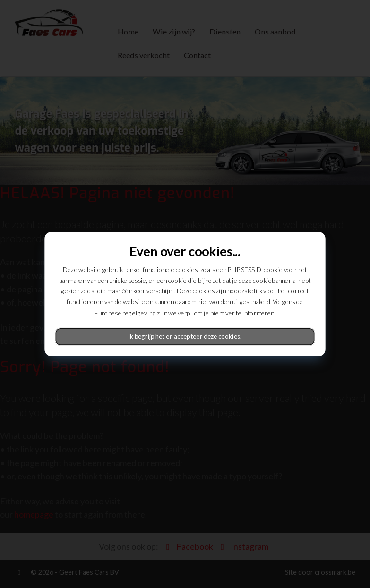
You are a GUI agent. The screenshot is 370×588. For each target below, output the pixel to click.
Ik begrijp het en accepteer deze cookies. (185, 337)
